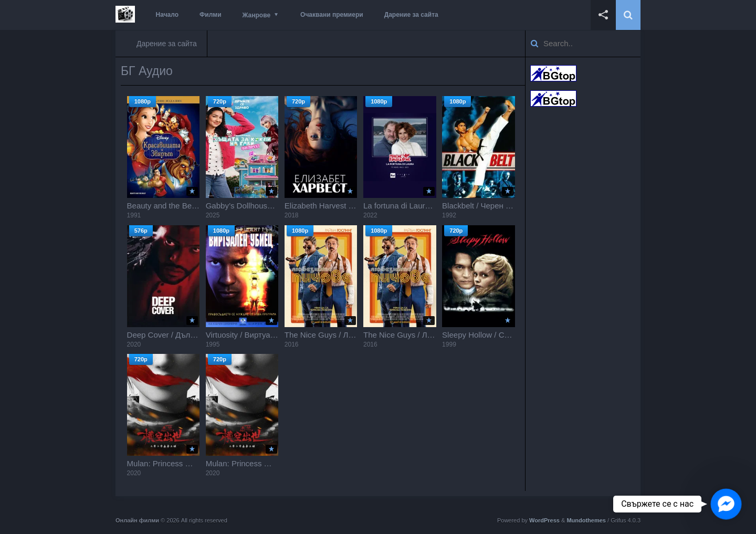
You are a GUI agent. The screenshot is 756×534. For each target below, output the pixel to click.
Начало (167, 15)
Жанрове (256, 15)
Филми (211, 15)
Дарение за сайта (411, 15)
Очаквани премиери (332, 15)
